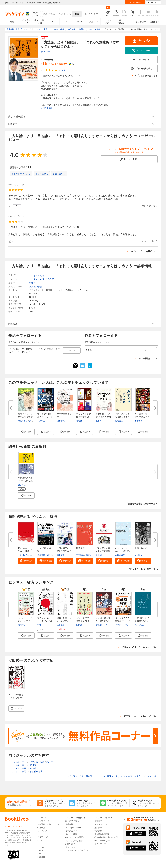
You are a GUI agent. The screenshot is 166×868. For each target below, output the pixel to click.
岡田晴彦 (138, 555)
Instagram (42, 847)
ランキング (42, 831)
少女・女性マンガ (39, 22)
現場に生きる (141, 548)
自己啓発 (50, 279)
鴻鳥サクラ (23, 421)
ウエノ (108, 625)
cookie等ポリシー (102, 841)
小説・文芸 (94, 22)
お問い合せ (70, 844)
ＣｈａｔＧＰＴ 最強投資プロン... (124, 619)
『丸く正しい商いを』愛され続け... (103, 551)
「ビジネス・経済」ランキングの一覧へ (139, 647)
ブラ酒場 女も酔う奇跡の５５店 (142, 417)
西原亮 (79, 625)
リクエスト (70, 847)
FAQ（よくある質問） (75, 837)
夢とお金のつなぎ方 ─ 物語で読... (25, 551)
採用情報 (98, 828)
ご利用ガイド (155, 22)
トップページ (43, 821)
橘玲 (39, 625)
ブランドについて (102, 824)
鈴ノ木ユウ (34, 421)
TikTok (40, 850)
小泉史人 (41, 421)
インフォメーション (74, 841)
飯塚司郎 (100, 555)
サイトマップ (100, 844)
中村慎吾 (80, 555)
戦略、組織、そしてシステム (64, 619)
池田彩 (99, 421)
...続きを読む (47, 108)
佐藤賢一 (80, 421)
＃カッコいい (59, 174)
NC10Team (51, 555)
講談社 (32, 283)
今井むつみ (139, 625)
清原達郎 (100, 625)
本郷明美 (138, 421)
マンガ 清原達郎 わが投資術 (103, 619)
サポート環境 (71, 834)
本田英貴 (61, 555)
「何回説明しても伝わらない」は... (142, 621)
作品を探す (70, 824)
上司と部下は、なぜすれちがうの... (64, 551)
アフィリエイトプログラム (77, 850)
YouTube (41, 854)
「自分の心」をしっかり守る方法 (122, 417)
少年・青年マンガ (26, 22)
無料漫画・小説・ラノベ (48, 824)
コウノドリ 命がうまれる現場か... (25, 417)
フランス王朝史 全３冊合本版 (85, 415)
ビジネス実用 (107, 22)
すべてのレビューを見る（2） (143, 251)
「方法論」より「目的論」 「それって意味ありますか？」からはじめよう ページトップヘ (112, 776)
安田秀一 (46, 52)
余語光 (88, 555)
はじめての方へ (142, 22)
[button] (26, 432)
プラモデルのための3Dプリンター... (45, 417)
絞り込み (36, 14)
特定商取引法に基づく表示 (106, 837)
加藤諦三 (119, 421)
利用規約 (98, 831)
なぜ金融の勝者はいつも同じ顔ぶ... (25, 481)
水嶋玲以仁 (120, 555)
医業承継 (80, 548)
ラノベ (80, 22)
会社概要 (98, 821)
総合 (12, 22)
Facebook (42, 857)
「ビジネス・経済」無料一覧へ (143, 569)
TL (66, 22)
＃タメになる (42, 174)
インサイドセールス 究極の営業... (122, 551)
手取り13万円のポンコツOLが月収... (103, 417)
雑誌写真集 (121, 22)
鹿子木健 (22, 485)
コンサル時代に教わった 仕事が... (84, 621)
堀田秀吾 (22, 625)
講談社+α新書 (36, 287)
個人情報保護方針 (102, 834)
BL (53, 22)
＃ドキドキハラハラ (21, 174)
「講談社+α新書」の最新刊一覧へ (142, 504)
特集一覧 (41, 828)
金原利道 (41, 555)
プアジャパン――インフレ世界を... (45, 621)
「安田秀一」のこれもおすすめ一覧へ (140, 716)
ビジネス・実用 (37, 276)
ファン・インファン (124, 625)
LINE (40, 841)
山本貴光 (61, 421)
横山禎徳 (61, 625)
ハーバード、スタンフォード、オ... (25, 621)
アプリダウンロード (74, 828)
